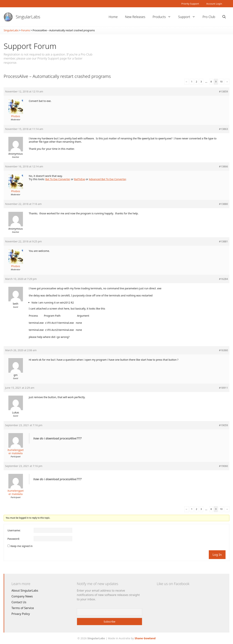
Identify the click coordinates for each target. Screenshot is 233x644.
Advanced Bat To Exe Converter (107, 179)
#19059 (223, 425)
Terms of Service (23, 608)
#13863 (223, 129)
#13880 (223, 204)
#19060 (223, 466)
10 (221, 82)
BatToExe (80, 179)
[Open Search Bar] (224, 17)
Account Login (214, 4)
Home (113, 17)
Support (189, 17)
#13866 (223, 167)
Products (163, 17)
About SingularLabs (25, 591)
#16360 (223, 350)
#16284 (223, 279)
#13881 (223, 241)
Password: (14, 539)
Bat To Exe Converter (58, 179)
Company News (22, 596)
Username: (14, 530)
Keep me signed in (22, 546)
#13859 (223, 92)
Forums (25, 30)
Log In (217, 555)
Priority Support (190, 4)
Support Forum (30, 46)
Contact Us (19, 602)
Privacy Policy (21, 614)
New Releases (135, 17)
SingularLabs (28, 17)
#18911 (223, 388)
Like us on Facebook (173, 584)
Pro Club (209, 17)
